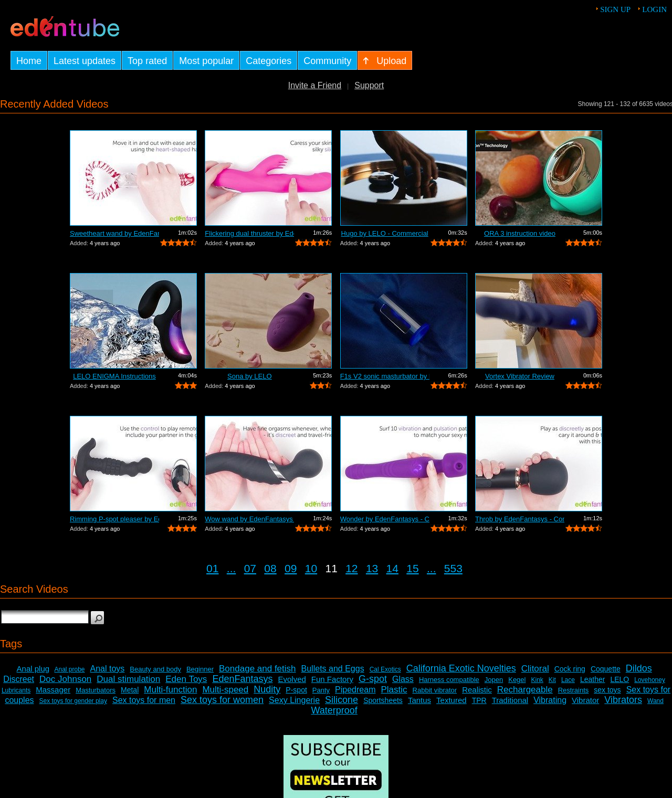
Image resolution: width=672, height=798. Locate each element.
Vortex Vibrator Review (520, 376)
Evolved (292, 679)
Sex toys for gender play (73, 701)
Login (654, 9)
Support (369, 85)
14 (392, 568)
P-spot (296, 690)
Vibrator (585, 700)
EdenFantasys (242, 679)
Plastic (394, 690)
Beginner (200, 669)
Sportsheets (383, 700)
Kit (552, 680)
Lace (568, 680)
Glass (403, 679)
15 (412, 568)
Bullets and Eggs (333, 669)
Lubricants (16, 690)
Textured (451, 700)
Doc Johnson (65, 679)
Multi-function (170, 690)
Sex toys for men (144, 700)
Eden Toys (186, 679)
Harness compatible (449, 680)
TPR (479, 700)
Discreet (19, 679)
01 (212, 568)
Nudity (267, 689)
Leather (592, 679)
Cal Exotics (385, 669)
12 (351, 568)
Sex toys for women (222, 700)
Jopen (494, 680)
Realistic (477, 690)
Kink (537, 680)
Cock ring (570, 669)
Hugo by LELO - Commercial (385, 233)
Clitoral (535, 669)
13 (372, 568)
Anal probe (69, 669)
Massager (53, 690)
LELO (619, 679)
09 (291, 568)
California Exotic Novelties (461, 668)
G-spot (373, 679)
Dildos (639, 668)
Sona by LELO (250, 376)
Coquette (606, 669)
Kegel (517, 680)
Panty (321, 690)
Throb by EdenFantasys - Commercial (520, 519)
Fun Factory (332, 679)
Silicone (342, 700)
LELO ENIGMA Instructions (114, 376)
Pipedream (355, 690)
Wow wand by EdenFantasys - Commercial (249, 519)
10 (311, 568)
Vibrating (550, 700)
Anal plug (33, 669)
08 (270, 568)
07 (250, 568)
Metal (130, 690)
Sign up (615, 9)
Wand (655, 701)
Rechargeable (525, 690)
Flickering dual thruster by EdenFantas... (249, 233)
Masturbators (96, 690)
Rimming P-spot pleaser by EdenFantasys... (114, 519)
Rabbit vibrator (435, 690)
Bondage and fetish (258, 669)
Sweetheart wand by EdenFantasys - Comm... (114, 233)
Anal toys (108, 669)
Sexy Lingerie (294, 700)
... (232, 568)
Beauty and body (155, 669)
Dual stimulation (128, 679)
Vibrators (623, 700)
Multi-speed (225, 690)
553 (453, 568)
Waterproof (334, 710)
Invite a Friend (315, 85)
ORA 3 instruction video (520, 233)
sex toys (607, 690)
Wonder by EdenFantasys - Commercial (385, 519)
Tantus (419, 700)
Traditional (510, 700)
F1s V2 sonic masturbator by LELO (385, 376)
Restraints (574, 690)
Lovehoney (650, 680)
